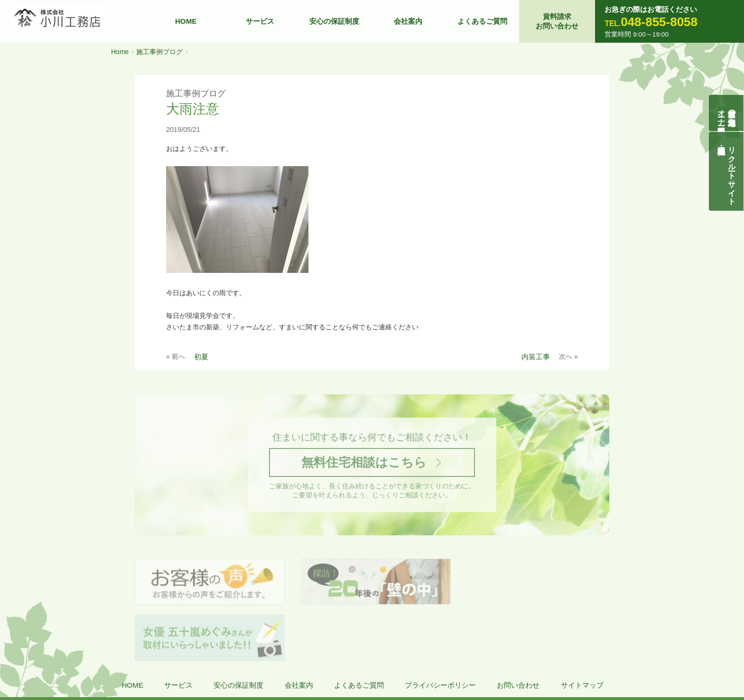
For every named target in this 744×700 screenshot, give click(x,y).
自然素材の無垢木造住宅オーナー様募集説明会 (727, 113)
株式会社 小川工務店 (74, 658)
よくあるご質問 (482, 21)
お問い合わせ (518, 630)
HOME (186, 21)
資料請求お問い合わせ (557, 21)
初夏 (201, 357)
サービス (260, 21)
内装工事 (536, 357)
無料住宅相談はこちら (364, 463)
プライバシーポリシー (440, 630)
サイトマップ (582, 630)
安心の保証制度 (334, 21)
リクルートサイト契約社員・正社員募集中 (732, 171)
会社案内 (408, 21)
